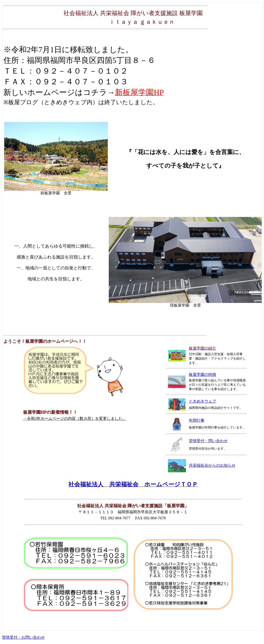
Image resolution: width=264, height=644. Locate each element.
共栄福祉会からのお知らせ (212, 465)
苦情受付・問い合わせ (208, 441)
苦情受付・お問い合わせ (23, 637)
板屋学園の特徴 (202, 374)
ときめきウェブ (202, 401)
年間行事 (197, 420)
